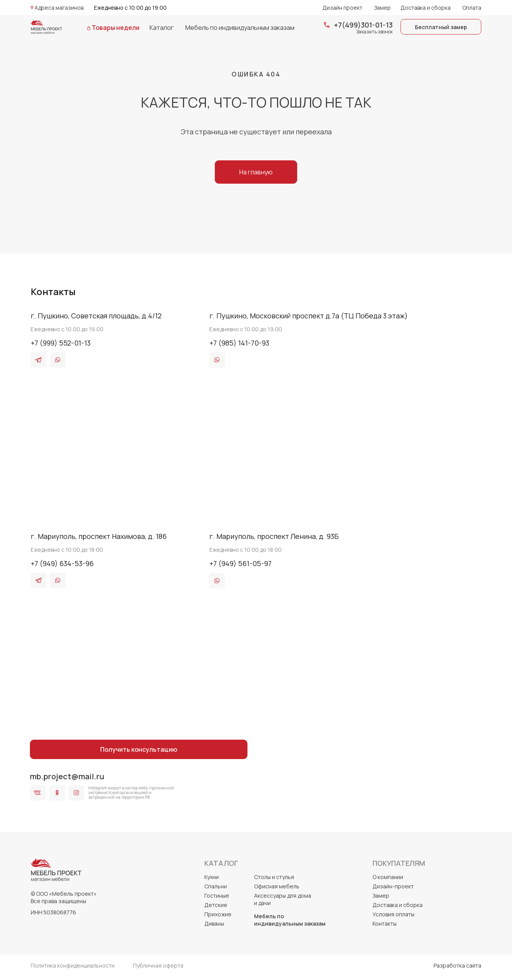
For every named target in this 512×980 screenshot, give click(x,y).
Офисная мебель (277, 886)
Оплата (472, 8)
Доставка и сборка (426, 8)
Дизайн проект (342, 8)
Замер (382, 8)
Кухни (212, 877)
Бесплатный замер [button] (441, 27)
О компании (388, 877)
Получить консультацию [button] (139, 749)
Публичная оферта (158, 965)
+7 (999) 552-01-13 (61, 343)
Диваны (214, 924)
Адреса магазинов (59, 8)
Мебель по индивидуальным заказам (240, 28)
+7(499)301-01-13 (363, 25)
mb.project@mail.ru (67, 776)
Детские (216, 905)
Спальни (216, 886)
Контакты (385, 924)
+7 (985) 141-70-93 (239, 343)
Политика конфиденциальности (73, 965)
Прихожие (218, 914)
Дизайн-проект (393, 886)
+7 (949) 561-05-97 (240, 563)
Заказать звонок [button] (374, 32)
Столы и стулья (274, 877)
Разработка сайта (457, 965)
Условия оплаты (394, 914)
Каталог (162, 28)
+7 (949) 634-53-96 (62, 563)
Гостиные (217, 896)
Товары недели (116, 28)
